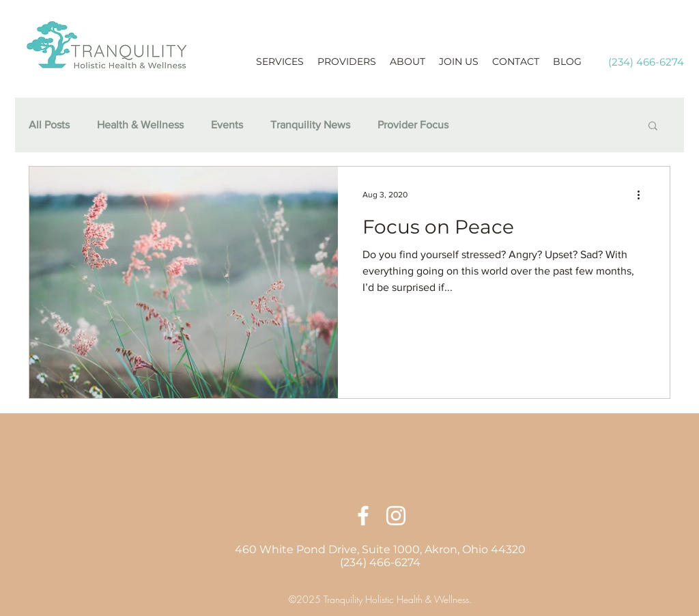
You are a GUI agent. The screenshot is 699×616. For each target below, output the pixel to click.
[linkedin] (396, 516)
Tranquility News (310, 125)
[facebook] (363, 516)
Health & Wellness (140, 125)
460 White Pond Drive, (298, 549)
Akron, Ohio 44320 (475, 549)
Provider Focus (413, 125)
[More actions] (643, 195)
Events (227, 125)
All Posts (49, 125)
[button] (653, 127)
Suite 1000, (393, 549)
